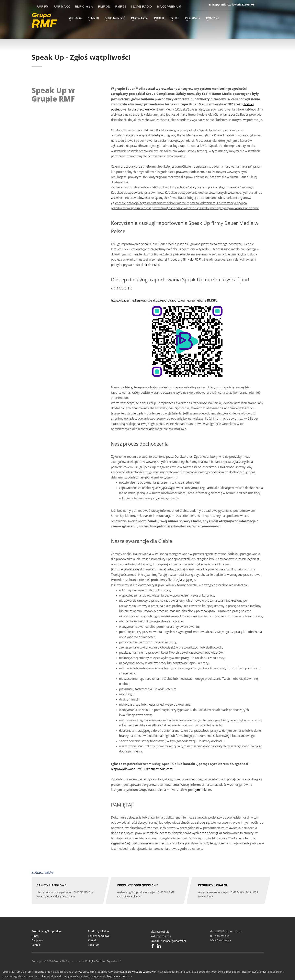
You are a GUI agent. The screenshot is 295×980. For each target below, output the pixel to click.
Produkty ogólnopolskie (46, 931)
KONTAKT (213, 19)
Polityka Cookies (95, 961)
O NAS (175, 19)
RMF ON (104, 6)
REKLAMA (75, 19)
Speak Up (94, 945)
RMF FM (43, 6)
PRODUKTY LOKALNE (213, 885)
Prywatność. (114, 961)
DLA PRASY (193, 19)
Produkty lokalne (98, 931)
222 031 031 (248, 4)
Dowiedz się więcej (139, 972)
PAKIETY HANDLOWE (51, 885)
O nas (35, 936)
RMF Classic (84, 6)
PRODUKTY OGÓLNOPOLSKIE (138, 885)
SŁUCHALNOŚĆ (115, 19)
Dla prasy (37, 940)
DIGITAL (159, 19)
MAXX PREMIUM (169, 6)
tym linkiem (203, 790)
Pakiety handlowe (99, 936)
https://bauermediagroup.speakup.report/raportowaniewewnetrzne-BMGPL (164, 300)
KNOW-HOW (140, 19)
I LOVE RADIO (142, 6)
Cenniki (36, 945)
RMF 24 (121, 6)
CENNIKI (93, 19)
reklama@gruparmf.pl (173, 941)
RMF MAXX (62, 6)
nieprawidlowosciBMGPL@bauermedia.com (142, 769)
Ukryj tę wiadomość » (119, 976)
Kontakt (93, 940)
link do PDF (192, 259)
